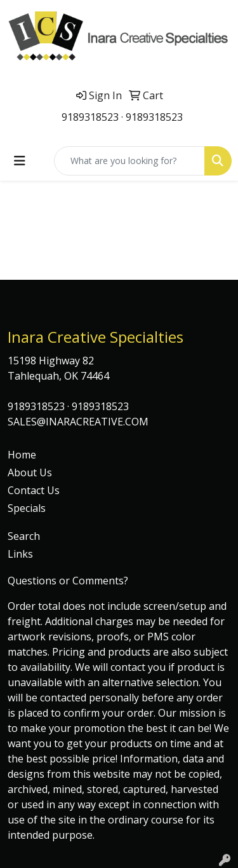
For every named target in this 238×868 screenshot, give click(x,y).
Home (22, 455)
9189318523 (90, 117)
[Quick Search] (129, 161)
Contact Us (34, 490)
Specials (27, 508)
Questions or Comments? (68, 581)
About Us (30, 472)
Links (20, 554)
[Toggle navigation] (20, 161)
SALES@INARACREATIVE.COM (78, 422)
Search (24, 536)
